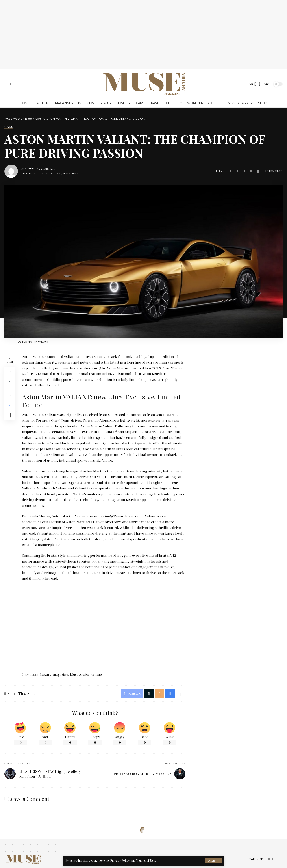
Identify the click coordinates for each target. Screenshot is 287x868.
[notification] (255, 84)
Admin (29, 169)
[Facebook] (7, 84)
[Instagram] (18, 84)
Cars (9, 127)
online (97, 674)
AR (251, 84)
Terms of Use (146, 860)
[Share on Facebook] (230, 171)
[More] (258, 171)
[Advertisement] (143, 35)
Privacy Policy (120, 860)
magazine (61, 674)
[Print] (251, 171)
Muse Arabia (80, 674)
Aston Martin (63, 516)
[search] (259, 84)
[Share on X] (237, 171)
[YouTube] (14, 84)
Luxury (46, 674)
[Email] (244, 171)
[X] (11, 84)
